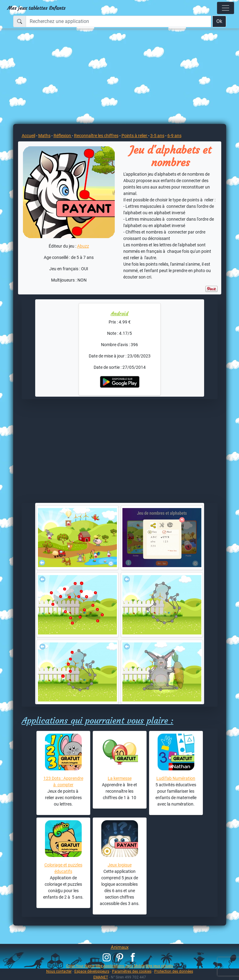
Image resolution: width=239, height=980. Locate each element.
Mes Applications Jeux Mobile (120, 966)
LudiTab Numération (176, 778)
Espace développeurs (92, 971)
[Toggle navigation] (226, 8)
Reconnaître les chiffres (96, 136)
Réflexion (63, 136)
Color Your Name (80, 966)
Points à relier (135, 136)
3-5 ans (157, 136)
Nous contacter (59, 971)
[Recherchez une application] (118, 21)
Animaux (120, 947)
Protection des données (174, 971)
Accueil (28, 136)
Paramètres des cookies (132, 971)
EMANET (101, 977)
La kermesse (120, 778)
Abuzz (83, 246)
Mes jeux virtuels (159, 966)
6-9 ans (174, 136)
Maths (44, 136)
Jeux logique (120, 865)
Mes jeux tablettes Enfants (36, 8)
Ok (219, 21)
